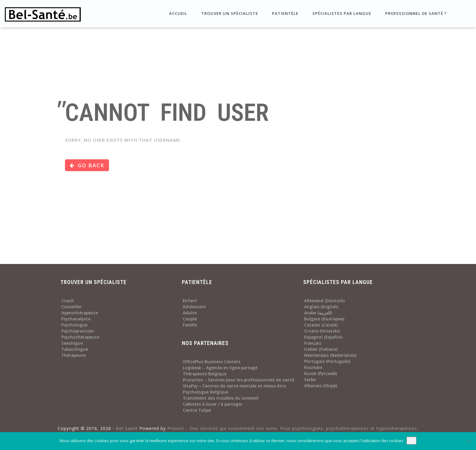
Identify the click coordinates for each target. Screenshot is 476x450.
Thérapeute (73, 355)
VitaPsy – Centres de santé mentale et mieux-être (234, 386)
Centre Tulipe (197, 410)
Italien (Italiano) (321, 349)
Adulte (190, 313)
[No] (468, 441)
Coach (68, 301)
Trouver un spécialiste (229, 13)
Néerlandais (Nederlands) (330, 355)
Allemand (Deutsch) (324, 301)
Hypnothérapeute (80, 313)
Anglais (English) (321, 307)
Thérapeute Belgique (205, 374)
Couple (190, 319)
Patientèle (285, 13)
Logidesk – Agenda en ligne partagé (220, 368)
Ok (411, 441)
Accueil (178, 13)
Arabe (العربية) (318, 313)
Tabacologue (75, 349)
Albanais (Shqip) (321, 386)
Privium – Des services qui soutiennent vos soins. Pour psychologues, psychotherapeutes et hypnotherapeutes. (293, 428)
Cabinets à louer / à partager (213, 404)
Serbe (310, 380)
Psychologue (74, 325)
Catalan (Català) (321, 325)
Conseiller (72, 307)
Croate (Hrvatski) (322, 331)
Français (313, 343)
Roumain (313, 367)
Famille (190, 325)
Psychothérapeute (80, 337)
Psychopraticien (78, 331)
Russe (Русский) (321, 374)
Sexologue (72, 343)
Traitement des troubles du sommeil (221, 398)
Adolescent (194, 307)
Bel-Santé (127, 428)
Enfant (190, 301)
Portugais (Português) (327, 361)
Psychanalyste (76, 319)
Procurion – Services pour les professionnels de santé (238, 380)
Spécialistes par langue (341, 13)
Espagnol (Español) (323, 337)
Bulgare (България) (324, 319)
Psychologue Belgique (206, 392)
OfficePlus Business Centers (212, 362)
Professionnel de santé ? (415, 13)
